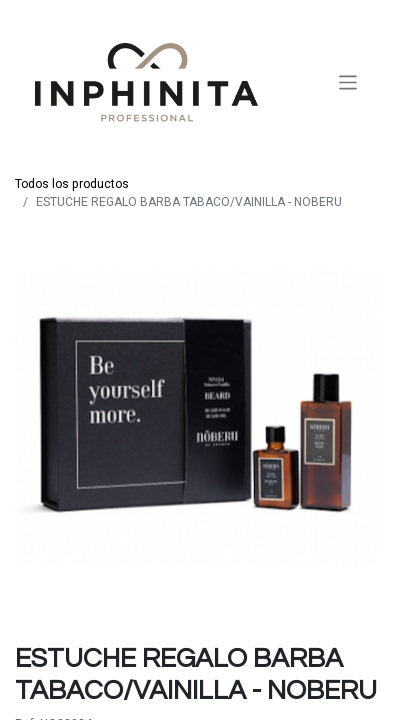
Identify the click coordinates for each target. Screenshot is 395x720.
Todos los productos (72, 184)
